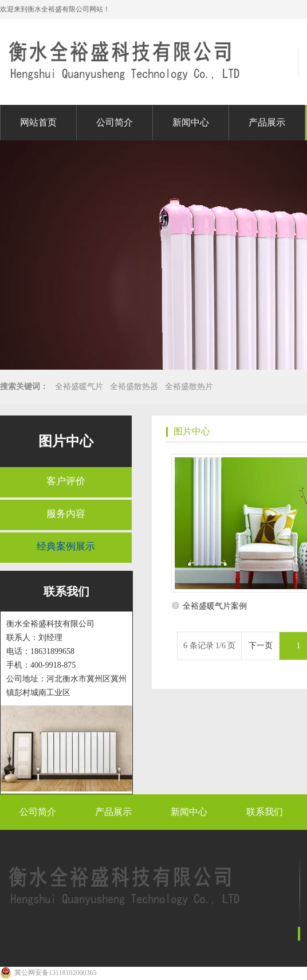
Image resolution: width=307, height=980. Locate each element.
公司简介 (115, 122)
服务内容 (66, 514)
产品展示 (267, 122)
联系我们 (265, 812)
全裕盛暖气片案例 (215, 606)
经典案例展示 (66, 546)
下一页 (261, 646)
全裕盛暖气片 (79, 387)
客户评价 (66, 481)
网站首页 (38, 122)
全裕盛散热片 (189, 387)
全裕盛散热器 (134, 387)
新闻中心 (191, 122)
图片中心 (66, 441)
